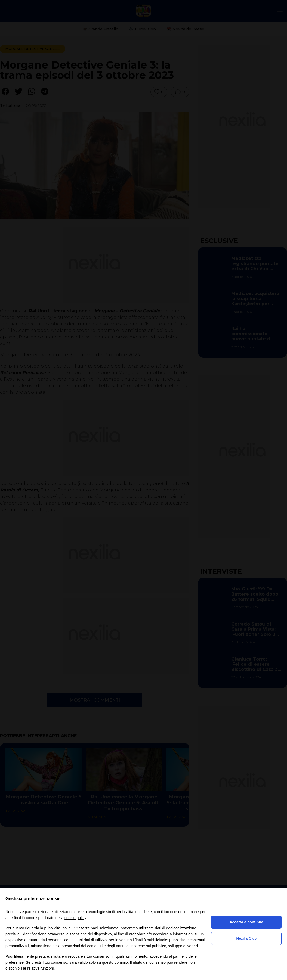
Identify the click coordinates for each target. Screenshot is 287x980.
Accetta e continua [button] (246, 922)
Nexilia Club (246, 938)
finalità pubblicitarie (151, 940)
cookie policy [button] (75, 918)
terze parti (90, 928)
